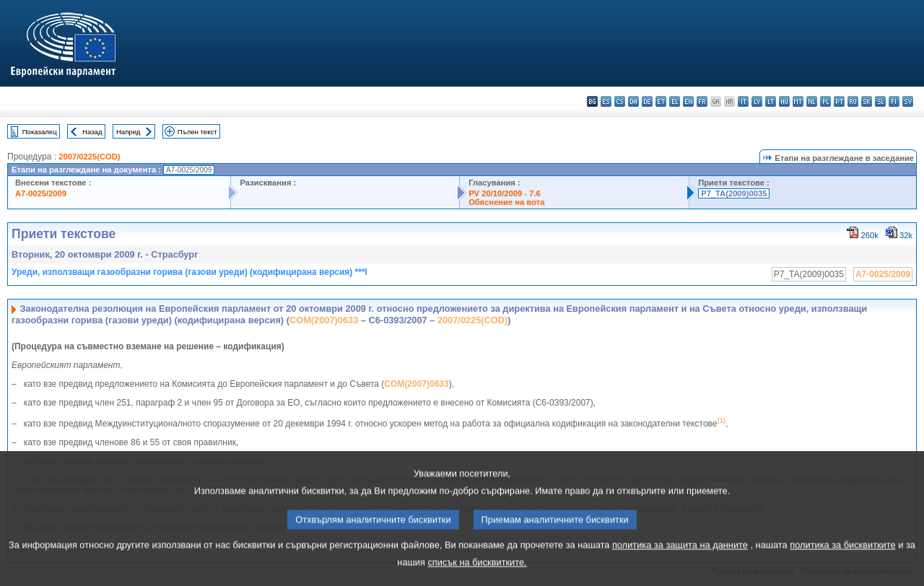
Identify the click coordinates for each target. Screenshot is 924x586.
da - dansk (633, 101)
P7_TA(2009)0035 (734, 193)
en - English (688, 101)
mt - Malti (798, 101)
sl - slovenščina (880, 101)
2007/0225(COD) (89, 157)
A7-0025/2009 (41, 193)
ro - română (853, 101)
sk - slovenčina (867, 101)
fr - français (702, 101)
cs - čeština (620, 101)
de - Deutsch (647, 101)
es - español (606, 101)
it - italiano (743, 101)
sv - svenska (908, 101)
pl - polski (825, 101)
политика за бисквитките (842, 566)
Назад (92, 132)
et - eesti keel (661, 101)
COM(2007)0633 (324, 320)
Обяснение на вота (506, 202)
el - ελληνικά (675, 101)
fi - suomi (894, 101)
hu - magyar (784, 101)
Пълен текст (197, 132)
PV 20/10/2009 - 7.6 (505, 193)
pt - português (839, 101)
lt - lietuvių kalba (771, 101)
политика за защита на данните (680, 566)
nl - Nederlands (812, 101)
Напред (128, 132)
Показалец (40, 132)
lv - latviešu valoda (757, 101)
